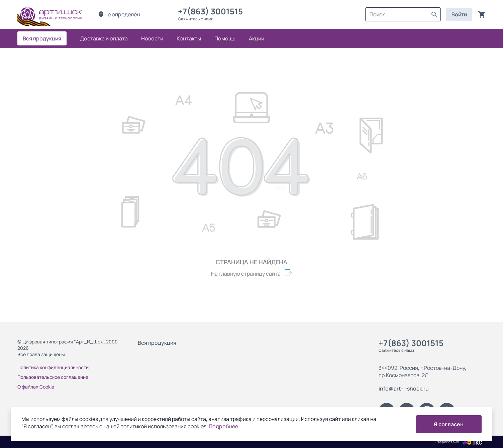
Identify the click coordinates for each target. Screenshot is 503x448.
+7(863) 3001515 (212, 11)
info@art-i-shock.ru (404, 389)
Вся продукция (157, 343)
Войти (459, 14)
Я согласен (449, 424)
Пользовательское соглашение (53, 377)
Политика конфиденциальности (53, 367)
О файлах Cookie (36, 387)
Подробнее (223, 426)
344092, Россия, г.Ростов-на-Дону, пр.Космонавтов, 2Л (422, 371)
